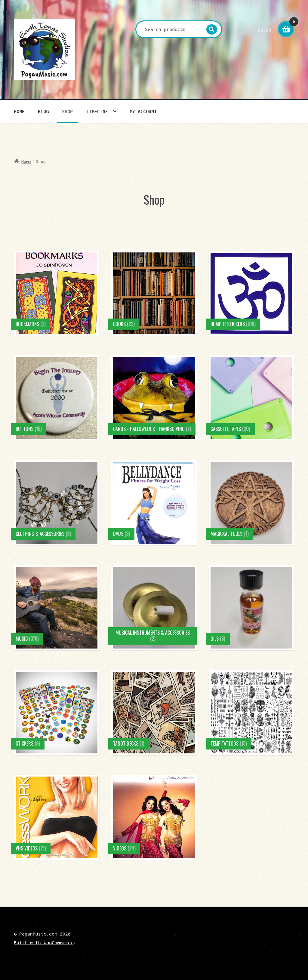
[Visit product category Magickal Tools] (251, 503)
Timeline (97, 111)
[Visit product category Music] (57, 608)
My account (143, 111)
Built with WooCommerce (44, 942)
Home (19, 111)
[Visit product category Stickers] (57, 713)
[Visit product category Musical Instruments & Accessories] (154, 608)
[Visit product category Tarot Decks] (154, 713)
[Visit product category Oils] (251, 608)
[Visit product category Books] (154, 293)
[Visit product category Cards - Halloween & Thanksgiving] (154, 398)
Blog (43, 111)
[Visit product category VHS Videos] (57, 817)
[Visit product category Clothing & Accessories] (57, 503)
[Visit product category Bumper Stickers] (251, 293)
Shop (67, 111)
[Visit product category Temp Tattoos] (251, 713)
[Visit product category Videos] (154, 817)
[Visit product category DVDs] (154, 503)
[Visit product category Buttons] (57, 398)
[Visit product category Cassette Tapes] (251, 398)
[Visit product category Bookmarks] (57, 293)
